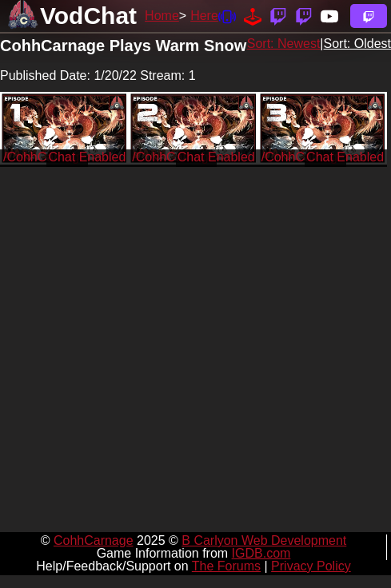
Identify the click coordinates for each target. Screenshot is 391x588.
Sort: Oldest (357, 44)
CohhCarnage (94, 540)
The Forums (226, 566)
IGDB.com (261, 553)
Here (204, 16)
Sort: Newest (284, 44)
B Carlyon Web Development (264, 540)
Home (162, 16)
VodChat (88, 16)
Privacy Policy (311, 566)
